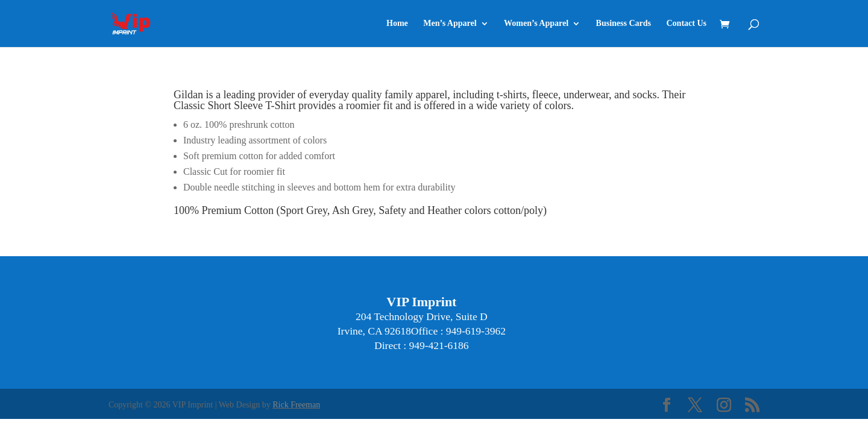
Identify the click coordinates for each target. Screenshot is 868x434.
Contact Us (687, 24)
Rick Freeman (296, 405)
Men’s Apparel (450, 24)
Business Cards (624, 24)
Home (397, 24)
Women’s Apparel (536, 24)
